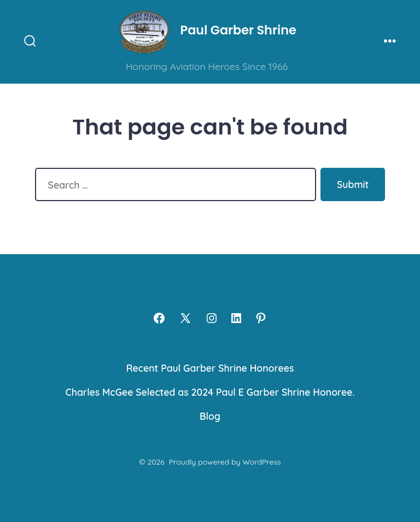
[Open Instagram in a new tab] (212, 318)
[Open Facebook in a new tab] (159, 318)
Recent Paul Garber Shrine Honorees (210, 368)
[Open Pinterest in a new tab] (261, 318)
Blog (210, 416)
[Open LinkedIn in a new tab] (236, 318)
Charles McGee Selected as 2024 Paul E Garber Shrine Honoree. (210, 392)
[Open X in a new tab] (185, 318)
